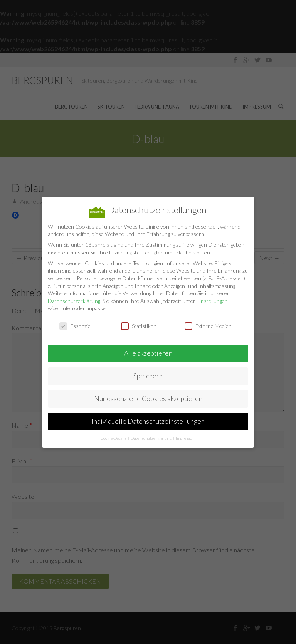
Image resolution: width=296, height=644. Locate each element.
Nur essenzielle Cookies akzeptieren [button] (148, 398)
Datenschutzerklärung (74, 300)
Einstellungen (212, 300)
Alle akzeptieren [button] (148, 353)
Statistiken (139, 325)
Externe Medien (208, 325)
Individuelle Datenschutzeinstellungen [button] (148, 421)
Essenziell (76, 325)
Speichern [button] (148, 376)
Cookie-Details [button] (114, 438)
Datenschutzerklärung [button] (151, 438)
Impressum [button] (186, 438)
